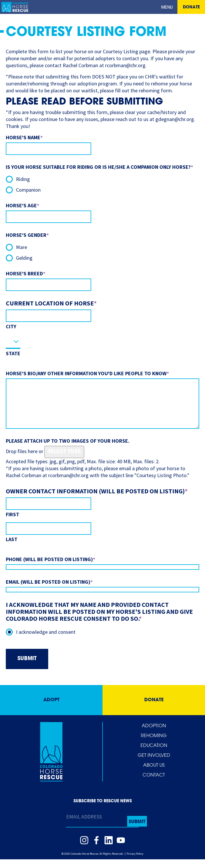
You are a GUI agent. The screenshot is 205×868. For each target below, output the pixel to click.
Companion (28, 190)
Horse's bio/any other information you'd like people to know (87, 373)
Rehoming (154, 745)
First (12, 523)
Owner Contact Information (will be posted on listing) (97, 500)
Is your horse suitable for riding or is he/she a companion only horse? (99, 167)
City (11, 326)
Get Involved (154, 764)
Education (154, 755)
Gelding (24, 258)
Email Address (84, 825)
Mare (21, 247)
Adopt (51, 709)
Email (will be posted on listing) (49, 590)
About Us (154, 774)
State (13, 353)
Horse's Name (24, 137)
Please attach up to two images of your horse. (68, 449)
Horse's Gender (27, 235)
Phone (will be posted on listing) (51, 568)
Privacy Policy (135, 862)
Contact (154, 784)
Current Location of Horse (51, 303)
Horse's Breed (26, 273)
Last (12, 548)
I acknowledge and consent (46, 641)
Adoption (154, 735)
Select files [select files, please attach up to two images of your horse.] (64, 460)
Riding (23, 179)
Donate (191, 7)
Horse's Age (23, 205)
